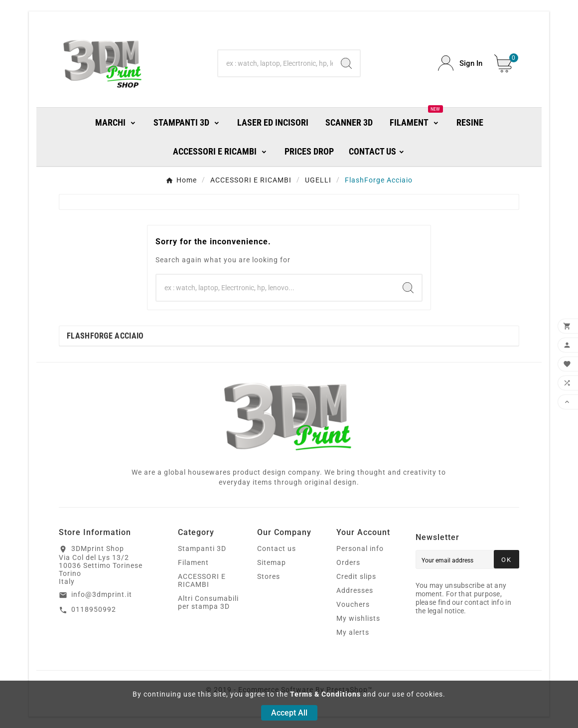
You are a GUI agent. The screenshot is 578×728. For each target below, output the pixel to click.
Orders (348, 562)
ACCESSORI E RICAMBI (202, 580)
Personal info (360, 548)
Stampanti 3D (202, 548)
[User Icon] (460, 63)
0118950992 (94, 609)
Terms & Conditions (325, 694)
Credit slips (356, 576)
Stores (269, 576)
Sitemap (272, 562)
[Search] (276, 63)
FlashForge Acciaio (105, 336)
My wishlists (358, 618)
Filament (193, 562)
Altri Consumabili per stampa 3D (208, 602)
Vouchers (353, 604)
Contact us (277, 548)
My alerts (353, 632)
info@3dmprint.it (102, 594)
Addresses (355, 590)
